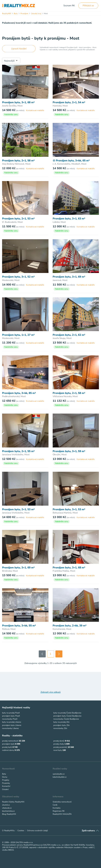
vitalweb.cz (7, 808)
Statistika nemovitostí (62, 802)
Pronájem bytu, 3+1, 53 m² (69, 509)
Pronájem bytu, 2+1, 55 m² (18, 451)
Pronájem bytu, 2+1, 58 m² (18, 161)
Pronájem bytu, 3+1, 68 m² (18, 102)
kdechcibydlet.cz (60, 777)
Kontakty (57, 808)
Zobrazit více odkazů (51, 692)
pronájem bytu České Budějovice (67, 716)
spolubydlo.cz (59, 774)
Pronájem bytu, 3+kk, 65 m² (71, 161)
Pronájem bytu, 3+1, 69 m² (69, 277)
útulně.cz (6, 805)
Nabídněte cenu (11, 114)
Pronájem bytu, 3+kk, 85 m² (19, 393)
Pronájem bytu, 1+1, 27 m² (18, 335)
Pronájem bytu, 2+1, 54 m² (69, 102)
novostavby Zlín (60, 728)
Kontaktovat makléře (35, 110)
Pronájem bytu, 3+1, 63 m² (69, 219)
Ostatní (5, 789)
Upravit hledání (19, 49)
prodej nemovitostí (10, 741)
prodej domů (59, 741)
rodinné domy (8, 750)
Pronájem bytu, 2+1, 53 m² (18, 219)
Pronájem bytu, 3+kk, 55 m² (19, 626)
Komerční (6, 786)
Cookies (21, 831)
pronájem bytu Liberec (12, 725)
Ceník (55, 805)
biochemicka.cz (8, 811)
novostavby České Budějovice (66, 719)
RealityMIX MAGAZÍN (62, 814)
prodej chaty (59, 744)
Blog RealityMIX (9, 814)
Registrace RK (59, 811)
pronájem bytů (8, 744)
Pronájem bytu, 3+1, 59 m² (69, 451)
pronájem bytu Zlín (62, 725)
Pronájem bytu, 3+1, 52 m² (18, 277)
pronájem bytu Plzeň (11, 716)
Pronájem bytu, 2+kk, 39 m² (70, 626)
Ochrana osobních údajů (37, 831)
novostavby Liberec (10, 728)
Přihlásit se (88, 6)
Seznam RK (69, 6)
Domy (5, 777)
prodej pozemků (60, 747)
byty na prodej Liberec (12, 722)
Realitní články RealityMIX (13, 802)
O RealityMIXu (8, 831)
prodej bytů (7, 747)
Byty (4, 774)
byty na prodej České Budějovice (67, 713)
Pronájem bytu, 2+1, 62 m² (69, 335)
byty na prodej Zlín (61, 722)
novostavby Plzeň (10, 719)
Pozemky (6, 783)
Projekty (6, 780)
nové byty (58, 750)
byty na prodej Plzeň (11, 713)
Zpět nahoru (88, 831)
